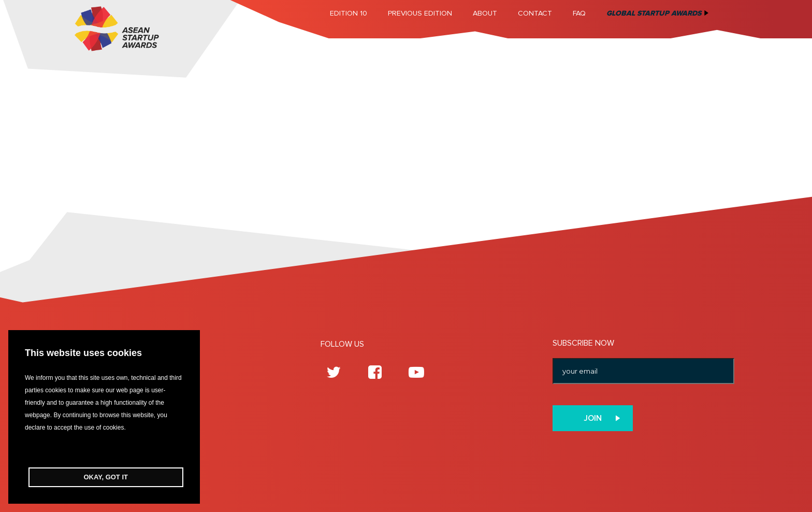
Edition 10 (349, 13)
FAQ (579, 13)
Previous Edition (420, 13)
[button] (104, 451)
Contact (535, 13)
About (485, 13)
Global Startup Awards (654, 13)
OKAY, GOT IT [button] (106, 477)
